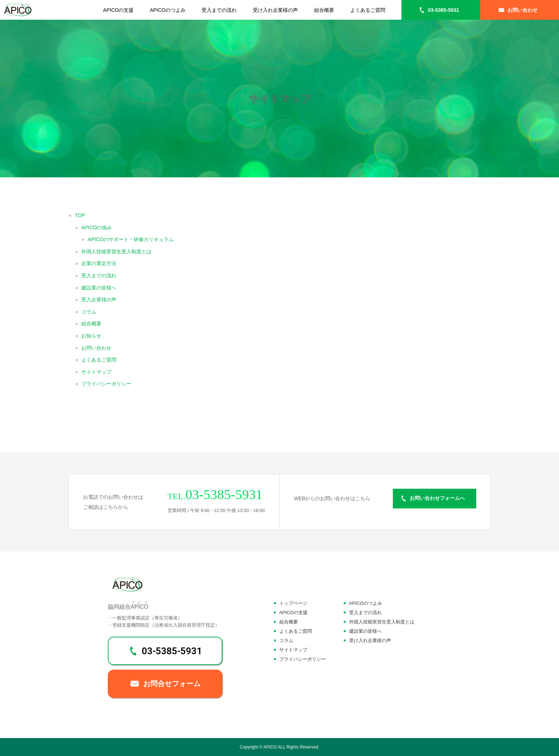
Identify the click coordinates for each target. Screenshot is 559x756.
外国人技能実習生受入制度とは (116, 252)
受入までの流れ (219, 10)
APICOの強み (97, 228)
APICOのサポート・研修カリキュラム (131, 239)
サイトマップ (96, 372)
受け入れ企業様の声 (275, 10)
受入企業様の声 (99, 300)
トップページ (293, 603)
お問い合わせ (522, 10)
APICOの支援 (119, 10)
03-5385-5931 (444, 10)
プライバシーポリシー (106, 384)
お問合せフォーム (172, 684)
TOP (80, 215)
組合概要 (324, 10)
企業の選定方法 (99, 263)
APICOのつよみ (168, 10)
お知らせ (91, 336)
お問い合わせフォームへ (437, 498)
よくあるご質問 (368, 10)
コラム (89, 312)
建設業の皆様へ (99, 288)
